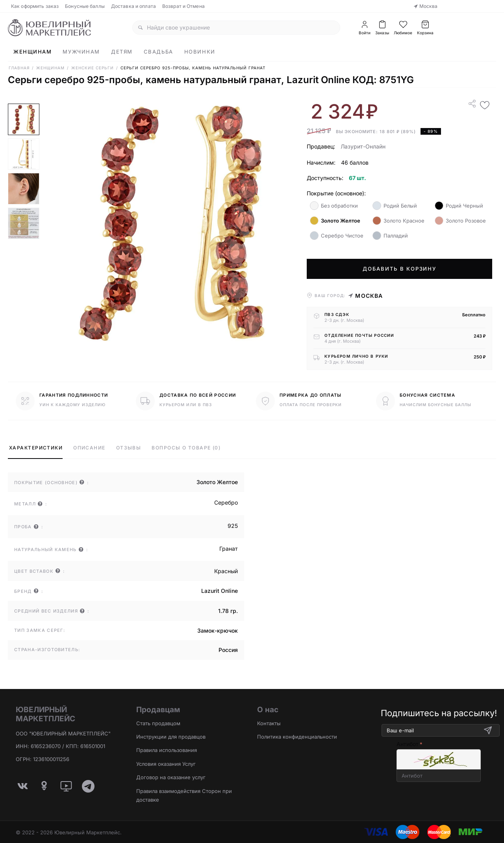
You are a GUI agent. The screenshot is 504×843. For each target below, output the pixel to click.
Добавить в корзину (399, 269)
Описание (89, 448)
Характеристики (36, 448)
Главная (19, 68)
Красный (226, 571)
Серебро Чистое (337, 236)
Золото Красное (398, 221)
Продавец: (321, 146)
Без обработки (334, 206)
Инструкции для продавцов (171, 737)
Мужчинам (81, 52)
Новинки (200, 52)
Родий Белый (395, 206)
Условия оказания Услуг (166, 764)
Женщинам (32, 52)
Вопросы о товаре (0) (186, 448)
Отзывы (129, 448)
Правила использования (167, 750)
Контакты (269, 723)
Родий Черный (459, 206)
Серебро (226, 502)
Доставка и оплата (133, 6)
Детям (122, 52)
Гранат (229, 549)
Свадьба (158, 52)
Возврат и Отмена (183, 6)
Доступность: (325, 178)
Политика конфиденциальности (297, 737)
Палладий (390, 236)
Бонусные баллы (85, 6)
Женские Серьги (93, 68)
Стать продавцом (158, 723)
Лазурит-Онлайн (363, 146)
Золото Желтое (335, 221)
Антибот (408, 744)
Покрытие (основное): (336, 193)
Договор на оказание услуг (171, 777)
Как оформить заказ (35, 6)
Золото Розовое (460, 221)
